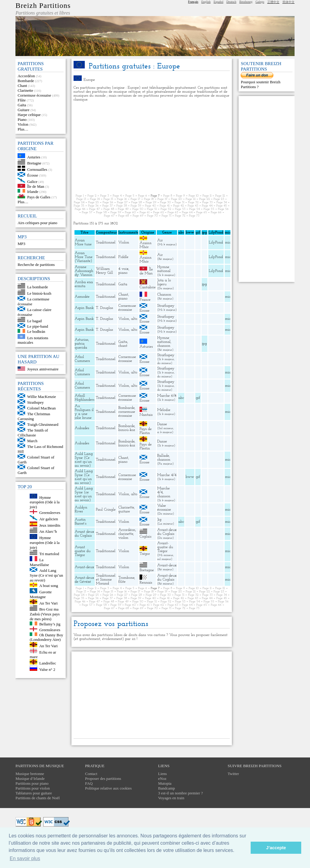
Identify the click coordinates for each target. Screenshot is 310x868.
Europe (89, 80)
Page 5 (130, 196)
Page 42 (178, 206)
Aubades (82, 428)
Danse (162, 424)
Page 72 (180, 216)
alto (134, 319)
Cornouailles (37, 169)
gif (198, 398)
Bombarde (26, 81)
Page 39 (136, 206)
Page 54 (195, 209)
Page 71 (167, 216)
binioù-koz (127, 430)
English (206, 2)
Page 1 (80, 196)
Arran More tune (83, 242)
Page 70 (153, 216)
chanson (164, 346)
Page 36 (93, 206)
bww (190, 477)
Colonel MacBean (41, 408)
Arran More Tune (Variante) (84, 257)
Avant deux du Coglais (84, 534)
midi (229, 242)
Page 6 (143, 196)
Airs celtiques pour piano (37, 223)
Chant (22, 86)
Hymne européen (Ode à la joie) (45, 502)
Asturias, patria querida (82, 344)
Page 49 (123, 209)
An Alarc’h (48, 531)
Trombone (126, 578)
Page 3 (105, 196)
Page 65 (201, 212)
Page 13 (81, 199)
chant (123, 346)
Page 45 (221, 206)
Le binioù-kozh (39, 293)
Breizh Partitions (43, 5)
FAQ (89, 783)
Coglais (145, 537)
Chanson (164, 295)
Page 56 (223, 209)
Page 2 (92, 196)
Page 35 (79, 206)
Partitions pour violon (33, 788)
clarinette (126, 534)
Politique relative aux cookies (108, 788)
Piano (22, 119)
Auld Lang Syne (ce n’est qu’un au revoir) (84, 494)
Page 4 (117, 196)
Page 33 (208, 202)
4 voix (124, 269)
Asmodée (82, 297)
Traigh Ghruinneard (43, 424)
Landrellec (48, 663)
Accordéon (26, 76)
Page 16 (122, 199)
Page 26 (108, 202)
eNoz (162, 779)
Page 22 (204, 199)
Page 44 (207, 206)
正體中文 (273, 2)
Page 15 (109, 199)
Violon (23, 124)
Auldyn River (81, 509)
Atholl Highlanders (85, 398)
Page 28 (137, 202)
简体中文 (289, 2)
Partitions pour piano (32, 783)
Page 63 (173, 212)
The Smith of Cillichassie (33, 433)
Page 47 (94, 209)
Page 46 (80, 209)
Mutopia (165, 783)
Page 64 (187, 212)
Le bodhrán (36, 331)
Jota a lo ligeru (164, 282)
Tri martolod (49, 553)
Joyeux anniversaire (43, 369)
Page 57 (87, 212)
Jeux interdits (50, 525)
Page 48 (109, 209)
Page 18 (149, 199)
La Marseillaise (39, 562)
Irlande (33, 191)
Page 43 (193, 206)
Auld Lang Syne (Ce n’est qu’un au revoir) (46, 575)
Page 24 (79, 202)
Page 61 (145, 212)
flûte (122, 582)
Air (160, 240)
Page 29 (151, 202)
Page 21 (191, 199)
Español (219, 2)
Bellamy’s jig (50, 624)
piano (123, 273)
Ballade (163, 456)
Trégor (145, 554)
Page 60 (130, 212)
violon (123, 538)
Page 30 (166, 202)
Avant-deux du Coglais (167, 532)
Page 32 (193, 202)
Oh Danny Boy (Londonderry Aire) (46, 637)
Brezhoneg (246, 2)
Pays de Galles (39, 197)
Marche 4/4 (167, 475)
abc (181, 398)
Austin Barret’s (81, 522)
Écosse (33, 175)
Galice (32, 181)
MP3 (21, 244)
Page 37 (107, 206)
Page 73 (194, 216)
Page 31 (180, 202)
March (32, 441)
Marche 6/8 (167, 396)
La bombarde (38, 287)
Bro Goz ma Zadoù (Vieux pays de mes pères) (45, 614)
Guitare (23, 110)
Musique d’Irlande (30, 779)
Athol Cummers (82, 359)
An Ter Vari (49, 603)
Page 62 (158, 212)
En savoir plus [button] (25, 858)
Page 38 (122, 206)
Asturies (34, 157)
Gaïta (22, 105)
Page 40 (151, 206)
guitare (124, 511)
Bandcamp (167, 788)
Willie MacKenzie (42, 397)
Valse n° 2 (47, 669)
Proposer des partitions (103, 779)
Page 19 (162, 199)
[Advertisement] (152, 148)
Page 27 (122, 202)
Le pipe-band (38, 326)
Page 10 (194, 196)
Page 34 (222, 202)
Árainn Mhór (145, 245)
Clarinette (25, 90)
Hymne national (164, 269)
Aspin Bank (84, 308)
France (145, 300)
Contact (91, 774)
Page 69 (138, 216)
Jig (159, 520)
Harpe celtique (29, 115)
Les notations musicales (33, 340)
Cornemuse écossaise (34, 95)
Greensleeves (50, 513)
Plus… (23, 129)
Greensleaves (50, 630)
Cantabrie (148, 287)
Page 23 (219, 199)
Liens (162, 774)
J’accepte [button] (276, 848)
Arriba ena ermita (84, 284)
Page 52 (166, 209)
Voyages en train (171, 798)
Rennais (146, 583)
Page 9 (180, 196)
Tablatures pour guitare (34, 793)
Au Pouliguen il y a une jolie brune (84, 412)
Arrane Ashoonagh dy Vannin (84, 271)
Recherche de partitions (36, 265)
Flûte (22, 100)
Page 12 (220, 196)
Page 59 (116, 212)
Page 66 (216, 212)
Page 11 (207, 196)
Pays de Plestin (146, 431)
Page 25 (93, 202)
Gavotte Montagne (41, 594)
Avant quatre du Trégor (83, 551)
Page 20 (176, 199)
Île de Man (36, 186)
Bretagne (34, 163)
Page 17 (135, 199)
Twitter (233, 774)
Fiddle (123, 257)
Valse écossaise (164, 508)
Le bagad (35, 321)
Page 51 (152, 209)
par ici (130, 639)
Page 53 (180, 209)
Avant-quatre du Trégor (165, 547)
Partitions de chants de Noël (38, 798)
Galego (260, 2)
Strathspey (36, 402)
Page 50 (138, 209)
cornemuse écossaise (127, 414)
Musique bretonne (30, 774)
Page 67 (109, 216)
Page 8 (168, 196)
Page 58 (101, 212)
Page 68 (123, 216)
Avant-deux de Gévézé (84, 580)
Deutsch (231, 2)
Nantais (146, 415)
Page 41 (165, 206)
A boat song (49, 586)
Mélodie (164, 410)
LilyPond (216, 242)
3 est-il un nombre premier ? (180, 793)
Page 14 (95, 199)
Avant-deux (84, 567)
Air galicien (49, 519)
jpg (204, 284)
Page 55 (209, 209)
